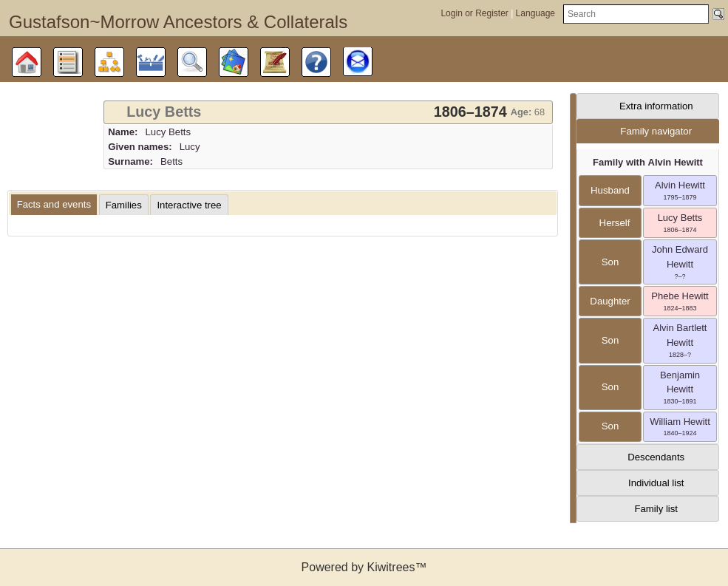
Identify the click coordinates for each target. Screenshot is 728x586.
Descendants (656, 457)
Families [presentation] (124, 205)
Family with (648, 162)
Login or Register (476, 13)
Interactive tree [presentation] (189, 205)
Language (535, 13)
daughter (610, 301)
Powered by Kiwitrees (364, 567)
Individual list (656, 483)
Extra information (656, 106)
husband (610, 190)
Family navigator (656, 131)
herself (610, 223)
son (610, 262)
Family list (656, 509)
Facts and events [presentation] (54, 204)
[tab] (328, 112)
